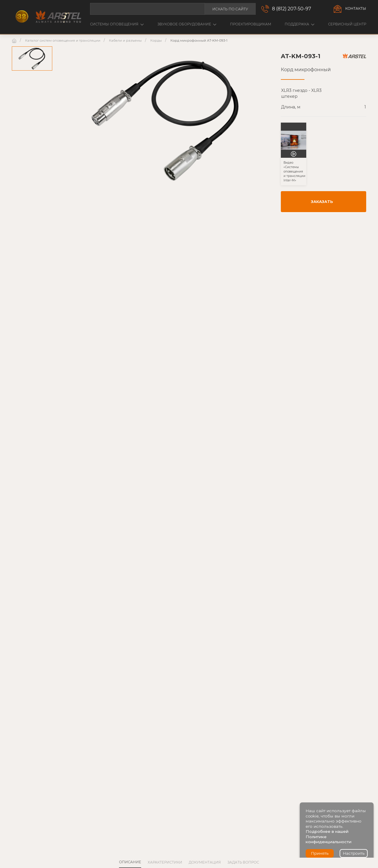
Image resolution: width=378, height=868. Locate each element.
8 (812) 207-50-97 (291, 9)
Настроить (354, 853)
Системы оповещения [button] (117, 24)
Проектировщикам (251, 24)
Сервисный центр (347, 24)
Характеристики (165, 862)
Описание (130, 862)
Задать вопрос (243, 862)
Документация (205, 862)
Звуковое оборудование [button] (187, 24)
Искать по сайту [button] (230, 9)
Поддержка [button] (300, 24)
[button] (294, 161)
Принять (320, 853)
